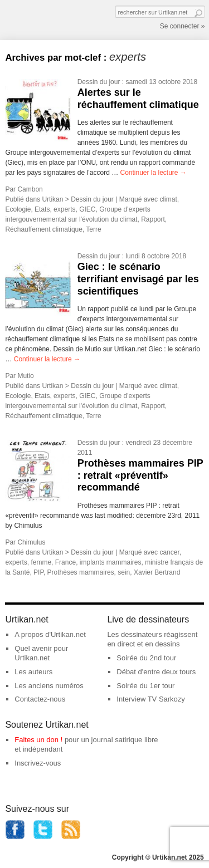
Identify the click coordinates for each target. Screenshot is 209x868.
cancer (169, 552)
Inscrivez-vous (38, 763)
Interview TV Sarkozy (151, 699)
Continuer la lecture (153, 173)
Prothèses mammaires (81, 572)
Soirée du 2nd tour (146, 658)
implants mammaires (111, 562)
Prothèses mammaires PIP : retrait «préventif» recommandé (140, 475)
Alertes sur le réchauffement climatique (138, 99)
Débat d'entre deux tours (156, 672)
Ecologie (18, 209)
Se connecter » (183, 26)
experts (64, 209)
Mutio (25, 376)
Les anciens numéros (49, 686)
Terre (93, 229)
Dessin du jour (99, 82)
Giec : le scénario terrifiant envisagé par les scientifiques (138, 279)
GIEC (87, 209)
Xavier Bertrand (157, 572)
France (65, 562)
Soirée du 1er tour (145, 686)
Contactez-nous (40, 699)
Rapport (153, 219)
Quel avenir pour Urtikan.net (41, 653)
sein (124, 572)
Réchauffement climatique (44, 229)
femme (41, 562)
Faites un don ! (38, 740)
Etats (42, 209)
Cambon (30, 189)
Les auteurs (33, 672)
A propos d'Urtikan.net (50, 634)
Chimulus (31, 542)
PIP (38, 572)
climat (168, 199)
